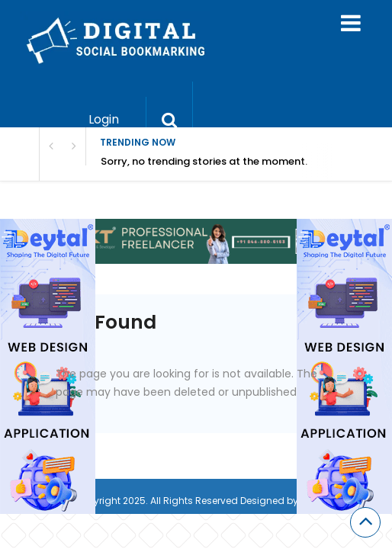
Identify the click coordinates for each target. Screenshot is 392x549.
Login (104, 119)
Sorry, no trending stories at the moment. (204, 161)
